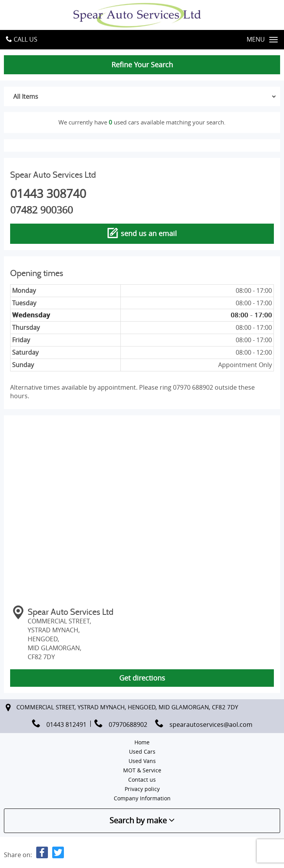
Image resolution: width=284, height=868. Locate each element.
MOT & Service (142, 770)
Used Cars (142, 752)
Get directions (142, 678)
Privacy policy (142, 789)
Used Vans (142, 761)
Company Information (142, 798)
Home (142, 742)
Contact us (142, 780)
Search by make (142, 820)
